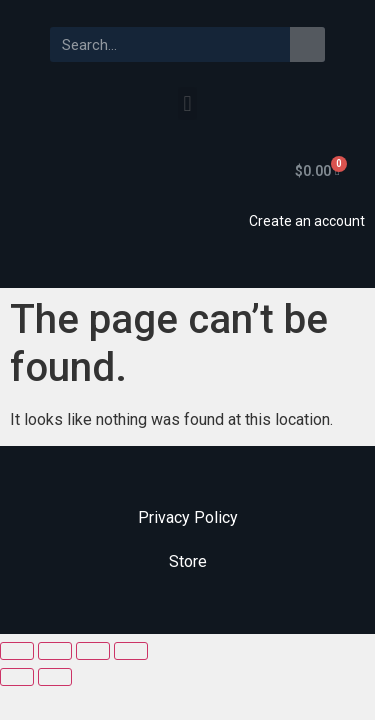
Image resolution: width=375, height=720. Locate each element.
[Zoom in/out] (131, 651)
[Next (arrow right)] (55, 677)
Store (188, 561)
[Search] (307, 44)
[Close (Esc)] (17, 651)
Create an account (307, 221)
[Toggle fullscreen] (93, 651)
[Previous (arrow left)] (17, 677)
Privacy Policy (188, 517)
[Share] (55, 651)
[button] (187, 103)
